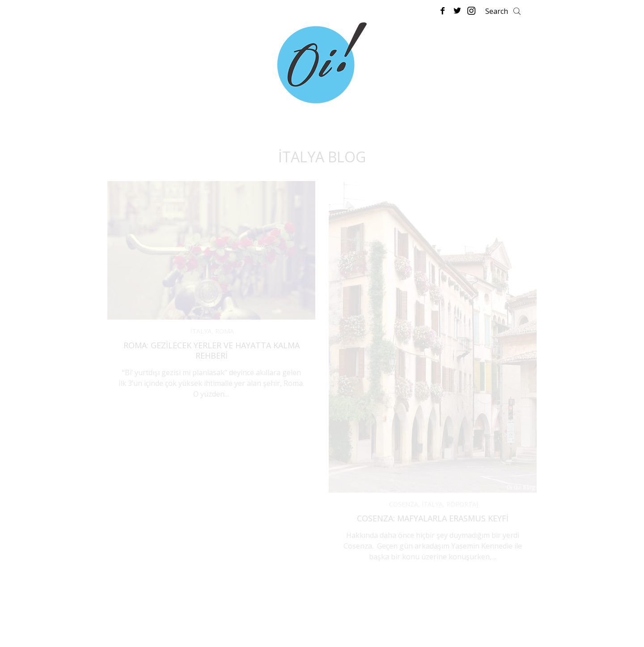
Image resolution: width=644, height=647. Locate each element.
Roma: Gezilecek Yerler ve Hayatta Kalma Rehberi (212, 350)
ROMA (225, 331)
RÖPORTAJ (462, 504)
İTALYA (201, 331)
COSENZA (404, 504)
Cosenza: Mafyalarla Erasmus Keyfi (433, 518)
